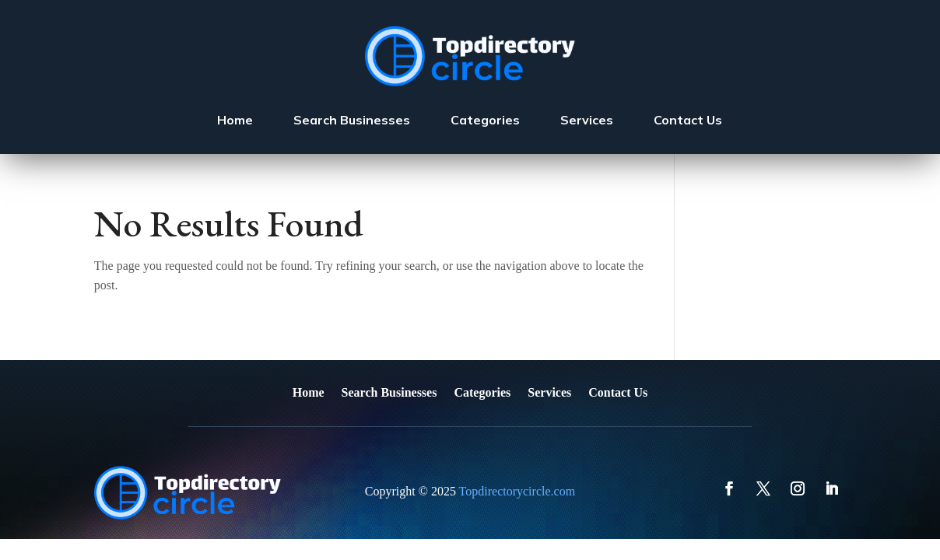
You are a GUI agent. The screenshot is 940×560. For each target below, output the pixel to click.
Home (235, 120)
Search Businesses (352, 120)
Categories (485, 120)
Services (587, 120)
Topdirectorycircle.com (517, 491)
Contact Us (688, 120)
